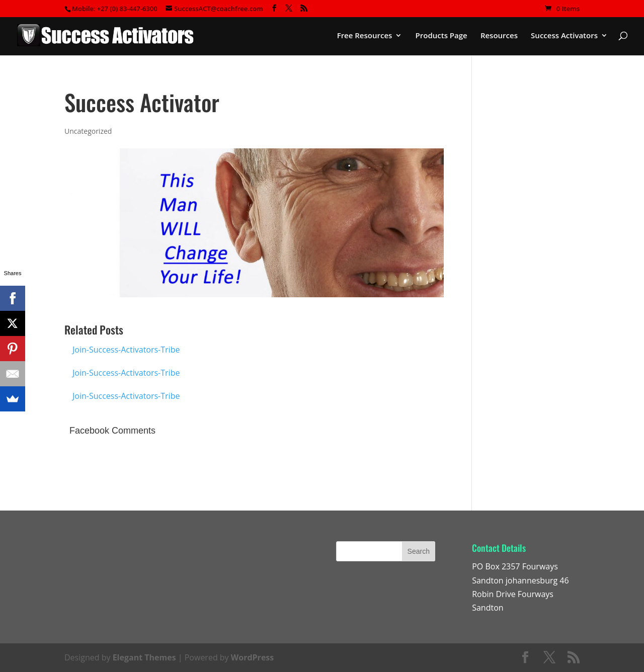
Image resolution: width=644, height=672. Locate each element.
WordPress (252, 657)
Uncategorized (88, 131)
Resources (499, 36)
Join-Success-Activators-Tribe (126, 350)
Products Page (441, 36)
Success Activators (564, 36)
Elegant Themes (144, 657)
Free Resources (365, 36)
